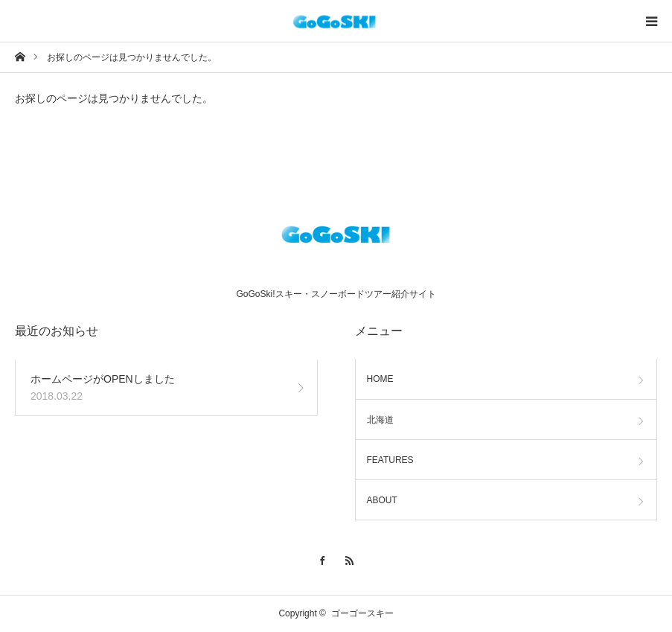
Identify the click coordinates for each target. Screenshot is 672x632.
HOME (380, 379)
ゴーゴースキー (362, 613)
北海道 (380, 420)
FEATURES (390, 460)
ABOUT (382, 500)
